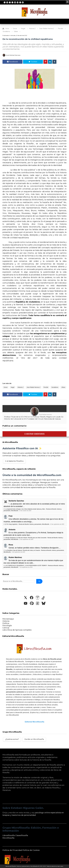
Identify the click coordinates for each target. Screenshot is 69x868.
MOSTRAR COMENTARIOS (35, 434)
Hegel (13, 387)
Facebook (12, 62)
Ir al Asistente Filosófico (14, 461)
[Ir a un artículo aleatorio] (67, 2)
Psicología (7, 626)
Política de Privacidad (12, 850)
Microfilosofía (8, 838)
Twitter (33, 62)
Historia (6, 621)
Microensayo (8, 619)
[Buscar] (39, 581)
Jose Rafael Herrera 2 (34, 387)
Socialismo (55, 387)
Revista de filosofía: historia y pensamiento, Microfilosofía (22, 866)
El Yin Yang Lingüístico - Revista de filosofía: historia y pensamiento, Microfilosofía (27, 524)
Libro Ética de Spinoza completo (17, 630)
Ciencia (6, 628)
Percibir (46, 387)
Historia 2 (21, 387)
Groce (6, 387)
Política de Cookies (31, 850)
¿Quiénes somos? (12, 739)
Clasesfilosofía (22, 835)
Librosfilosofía (9, 835)
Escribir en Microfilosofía (34, 739)
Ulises (63, 387)
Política (6, 623)
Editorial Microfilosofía (34, 722)
